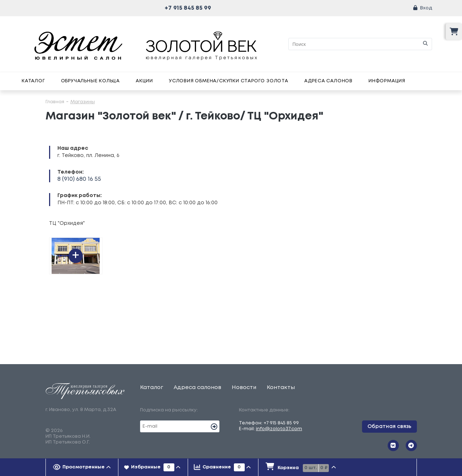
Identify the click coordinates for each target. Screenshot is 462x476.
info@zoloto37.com (279, 429)
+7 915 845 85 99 (188, 8)
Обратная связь (389, 427)
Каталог (33, 81)
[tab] (82, 467)
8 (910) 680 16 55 (79, 179)
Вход (426, 8)
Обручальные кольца (90, 81)
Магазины (83, 102)
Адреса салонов (328, 81)
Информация (387, 81)
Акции (144, 81)
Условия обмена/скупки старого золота (229, 81)
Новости (244, 388)
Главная (55, 102)
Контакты (281, 388)
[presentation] (82, 467)
